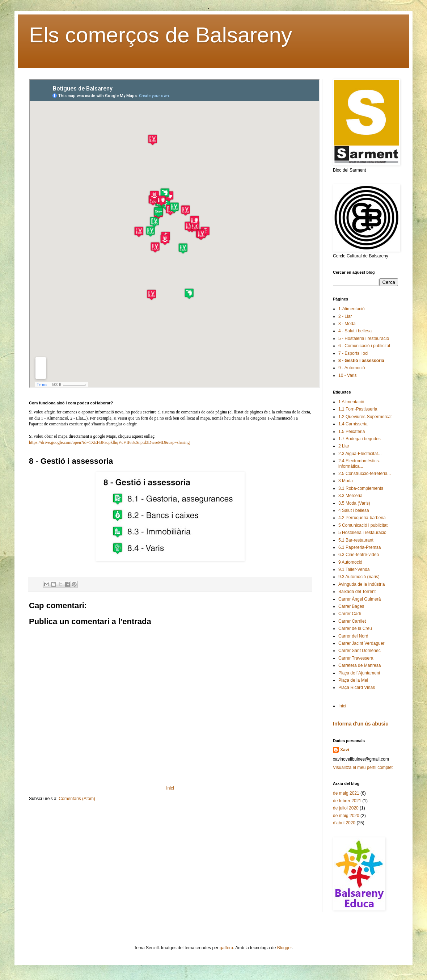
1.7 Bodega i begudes (360, 439)
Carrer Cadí (350, 614)
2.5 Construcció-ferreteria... (365, 474)
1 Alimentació (351, 402)
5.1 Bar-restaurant (356, 540)
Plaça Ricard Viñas (357, 687)
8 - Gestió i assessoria (361, 361)
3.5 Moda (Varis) (354, 503)
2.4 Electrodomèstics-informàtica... (359, 463)
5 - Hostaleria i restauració (364, 338)
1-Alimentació (352, 309)
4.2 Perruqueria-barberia (362, 518)
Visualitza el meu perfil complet (363, 767)
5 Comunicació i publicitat (363, 525)
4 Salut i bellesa (354, 510)
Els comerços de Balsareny (160, 35)
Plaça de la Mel (353, 680)
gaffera (226, 948)
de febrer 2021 (347, 801)
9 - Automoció (352, 368)
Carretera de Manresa (360, 665)
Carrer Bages (351, 606)
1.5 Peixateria (352, 432)
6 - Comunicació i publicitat (364, 346)
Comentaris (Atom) (77, 799)
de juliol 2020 (346, 808)
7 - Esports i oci (353, 353)
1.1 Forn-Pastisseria (358, 409)
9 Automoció (350, 562)
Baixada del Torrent (357, 592)
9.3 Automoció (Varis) (359, 577)
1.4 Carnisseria (353, 424)
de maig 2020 (346, 816)
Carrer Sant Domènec (360, 651)
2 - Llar (345, 316)
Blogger (285, 948)
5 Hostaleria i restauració (362, 533)
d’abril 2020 (344, 823)
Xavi (345, 750)
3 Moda (346, 481)
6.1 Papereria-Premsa (360, 547)
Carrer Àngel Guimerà (360, 599)
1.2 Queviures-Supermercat (365, 417)
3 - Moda (347, 324)
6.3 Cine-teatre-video (359, 555)
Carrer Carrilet (352, 621)
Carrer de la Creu (355, 628)
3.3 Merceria (350, 496)
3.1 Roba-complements (361, 488)
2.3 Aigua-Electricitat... (360, 454)
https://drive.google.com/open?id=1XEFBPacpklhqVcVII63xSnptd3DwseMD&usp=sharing (109, 442)
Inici (170, 788)
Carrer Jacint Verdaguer (361, 643)
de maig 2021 (346, 793)
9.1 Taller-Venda (354, 569)
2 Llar (344, 446)
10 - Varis (347, 375)
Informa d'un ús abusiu (361, 724)
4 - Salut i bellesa (355, 331)
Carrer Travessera (356, 658)
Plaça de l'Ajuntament (359, 673)
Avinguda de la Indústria (362, 584)
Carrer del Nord (353, 636)
